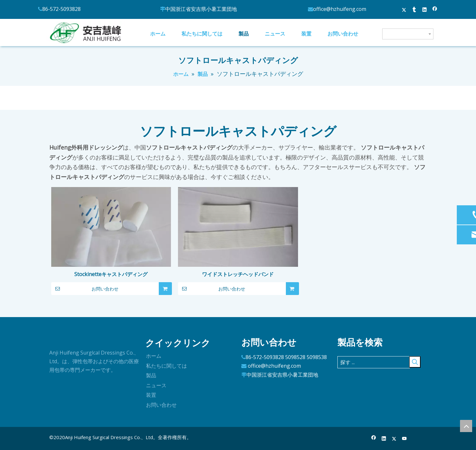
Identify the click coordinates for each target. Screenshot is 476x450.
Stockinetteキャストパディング (111, 274)
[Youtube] (404, 439)
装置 (151, 395)
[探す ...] (374, 362)
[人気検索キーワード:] (415, 362)
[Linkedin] (384, 439)
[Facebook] (374, 439)
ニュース (156, 385)
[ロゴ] (54, 340)
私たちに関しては (166, 366)
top (466, 426)
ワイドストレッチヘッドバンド (238, 274)
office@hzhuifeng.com (274, 366)
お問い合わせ (85, 289)
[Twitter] (394, 439)
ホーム (154, 356)
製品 (151, 375)
